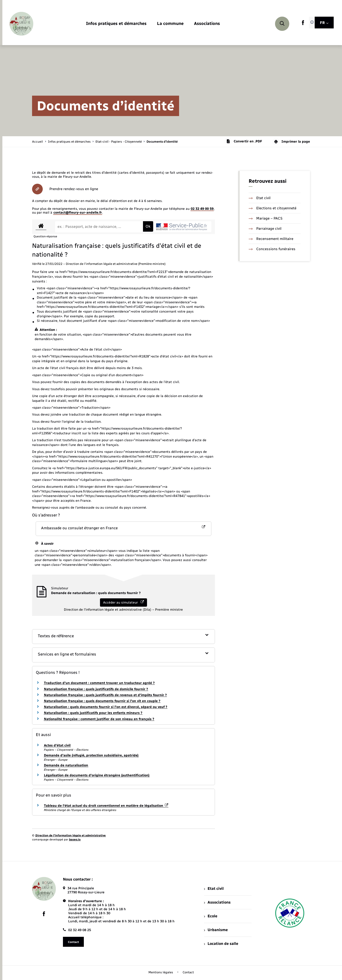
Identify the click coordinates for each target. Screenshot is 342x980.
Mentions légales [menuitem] (161, 972)
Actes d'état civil (57, 745)
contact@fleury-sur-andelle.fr (78, 213)
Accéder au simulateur (123, 602)
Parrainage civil (265, 229)
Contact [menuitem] (188, 972)
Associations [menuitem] (217, 902)
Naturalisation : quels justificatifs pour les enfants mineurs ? (93, 713)
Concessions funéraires (272, 249)
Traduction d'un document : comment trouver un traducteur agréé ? (99, 683)
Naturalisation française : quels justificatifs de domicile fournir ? (96, 689)
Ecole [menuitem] (211, 916)
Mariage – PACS (266, 218)
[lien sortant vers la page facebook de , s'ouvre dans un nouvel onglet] (303, 24)
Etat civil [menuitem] (214, 889)
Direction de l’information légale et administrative (71, 835)
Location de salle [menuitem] (221, 944)
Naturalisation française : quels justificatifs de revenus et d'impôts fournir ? (105, 695)
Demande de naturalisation (66, 765)
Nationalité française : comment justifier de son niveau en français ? (99, 719)
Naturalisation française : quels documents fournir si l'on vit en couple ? (102, 701)
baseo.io (75, 839)
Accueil (38, 142)
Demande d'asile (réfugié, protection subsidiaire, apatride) (91, 755)
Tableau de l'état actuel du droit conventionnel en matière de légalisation (106, 806)
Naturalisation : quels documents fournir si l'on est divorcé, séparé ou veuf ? (106, 707)
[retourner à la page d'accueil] (21, 24)
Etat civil (260, 198)
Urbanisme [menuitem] (216, 930)
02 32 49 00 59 (202, 209)
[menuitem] (116, 24)
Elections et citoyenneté (273, 208)
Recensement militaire (271, 239)
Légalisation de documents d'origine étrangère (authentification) (97, 775)
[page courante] (162, 142)
